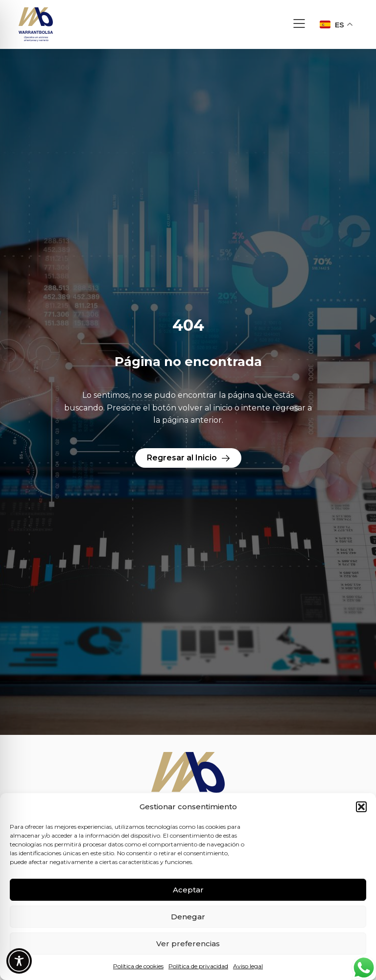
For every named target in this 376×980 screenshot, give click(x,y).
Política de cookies (138, 966)
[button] (361, 807)
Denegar (188, 917)
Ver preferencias (188, 944)
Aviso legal (248, 966)
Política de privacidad (198, 966)
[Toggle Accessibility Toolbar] (19, 961)
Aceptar (188, 890)
